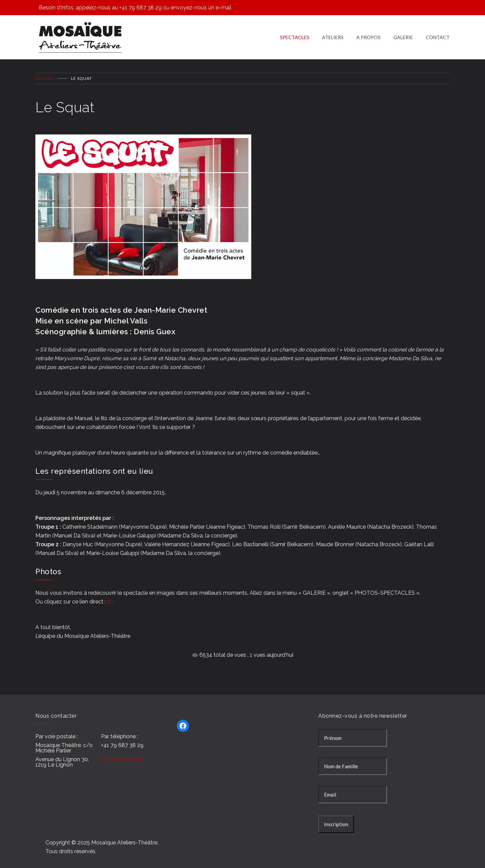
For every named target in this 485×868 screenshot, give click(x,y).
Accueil (45, 71)
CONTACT (438, 34)
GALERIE (403, 34)
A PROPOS (368, 34)
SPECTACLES (295, 34)
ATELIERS (333, 34)
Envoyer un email (122, 753)
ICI (110, 595)
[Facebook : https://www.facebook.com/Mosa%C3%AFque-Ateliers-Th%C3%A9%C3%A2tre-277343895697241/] (183, 719)
